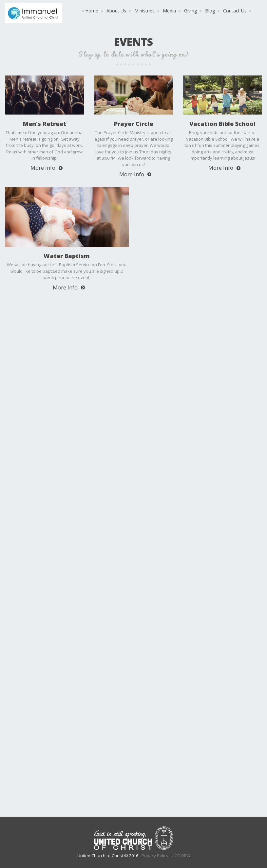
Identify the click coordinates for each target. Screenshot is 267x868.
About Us (116, 11)
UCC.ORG (181, 856)
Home (92, 11)
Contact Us (235, 11)
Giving (191, 11)
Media (169, 11)
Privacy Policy (155, 856)
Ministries (144, 11)
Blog (210, 11)
